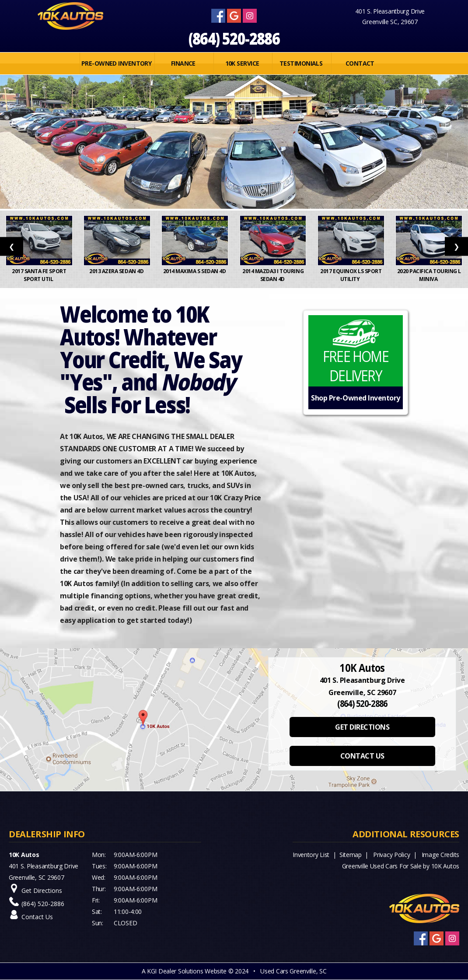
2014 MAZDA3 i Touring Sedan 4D (273, 275)
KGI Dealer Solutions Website (187, 971)
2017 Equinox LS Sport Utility (351, 275)
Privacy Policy (391, 855)
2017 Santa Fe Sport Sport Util (39, 275)
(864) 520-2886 (234, 38)
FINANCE (183, 63)
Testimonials (301, 63)
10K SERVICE (242, 63)
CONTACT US (362, 756)
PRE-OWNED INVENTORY (116, 63)
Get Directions (42, 890)
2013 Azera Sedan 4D (117, 271)
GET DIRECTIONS (362, 727)
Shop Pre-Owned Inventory (355, 398)
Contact (360, 63)
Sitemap (351, 855)
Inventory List (311, 855)
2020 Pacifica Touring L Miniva (429, 275)
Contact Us (37, 917)
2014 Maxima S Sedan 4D (195, 271)
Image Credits (440, 855)
